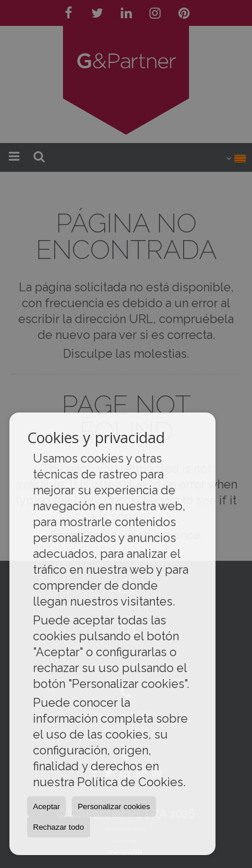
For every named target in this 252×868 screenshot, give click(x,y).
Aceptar (47, 807)
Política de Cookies (130, 782)
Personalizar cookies (114, 807)
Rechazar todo (59, 827)
